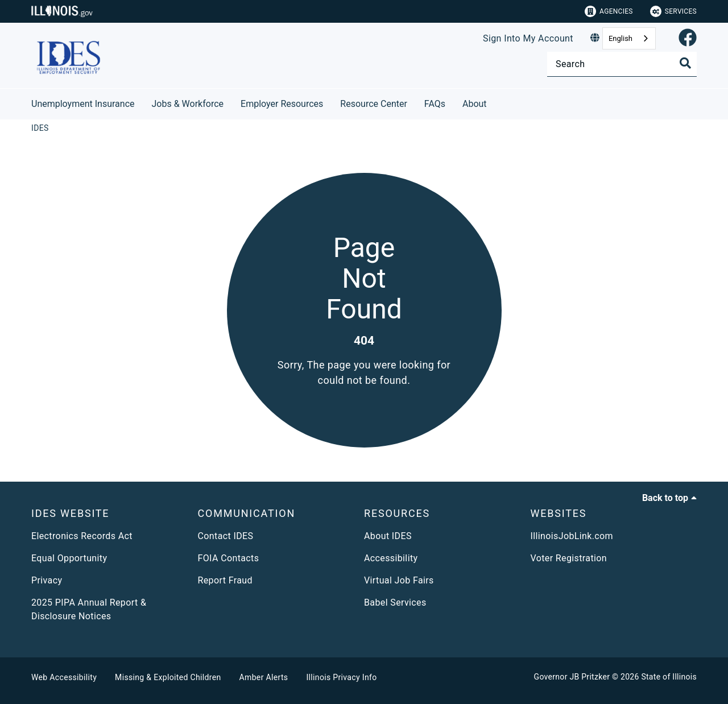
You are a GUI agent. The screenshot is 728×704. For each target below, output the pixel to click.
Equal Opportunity (69, 558)
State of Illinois (669, 677)
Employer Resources (282, 104)
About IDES (388, 536)
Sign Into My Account (528, 38)
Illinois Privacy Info (341, 677)
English (621, 38)
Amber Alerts (264, 677)
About (475, 104)
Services (673, 11)
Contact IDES (226, 536)
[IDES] (40, 128)
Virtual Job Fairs (399, 580)
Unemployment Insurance (83, 104)
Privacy (47, 580)
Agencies (609, 11)
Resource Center (374, 104)
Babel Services (395, 602)
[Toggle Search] (685, 63)
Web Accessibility (64, 677)
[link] (688, 38)
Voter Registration (569, 558)
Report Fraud (225, 580)
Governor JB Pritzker (572, 677)
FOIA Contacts (229, 558)
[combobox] (629, 38)
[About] (495, 102)
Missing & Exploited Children (168, 677)
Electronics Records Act (82, 536)
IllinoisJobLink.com (572, 536)
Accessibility (391, 558)
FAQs (435, 104)
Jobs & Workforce (188, 104)
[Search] (622, 64)
